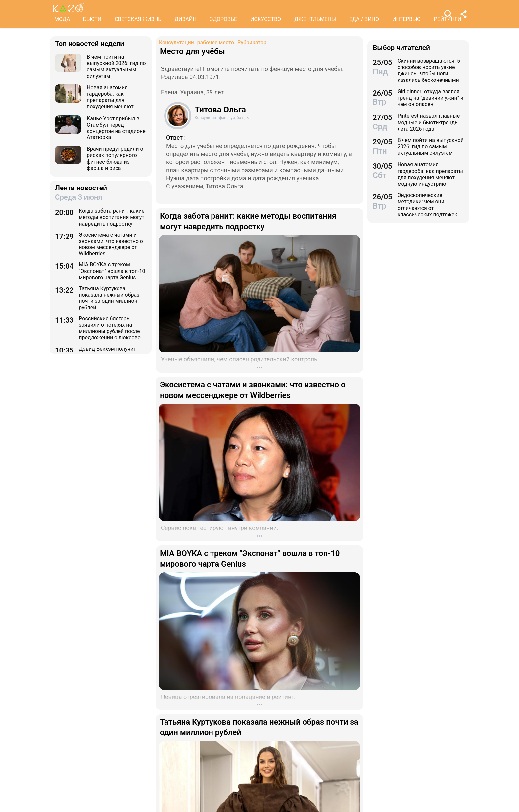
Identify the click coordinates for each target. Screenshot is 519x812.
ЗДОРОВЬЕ (224, 19)
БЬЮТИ (92, 19)
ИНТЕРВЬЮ (406, 19)
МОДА (62, 19)
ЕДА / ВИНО (364, 19)
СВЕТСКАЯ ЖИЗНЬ (138, 19)
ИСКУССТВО (266, 19)
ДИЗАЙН (185, 19)
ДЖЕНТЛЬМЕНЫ (315, 19)
